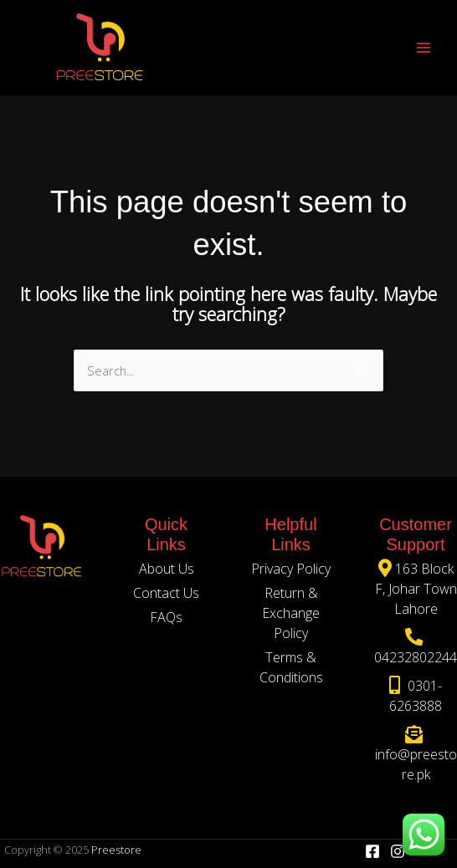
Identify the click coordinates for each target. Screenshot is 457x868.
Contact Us (166, 593)
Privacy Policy (291, 569)
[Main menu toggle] (424, 47)
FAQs (166, 617)
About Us (167, 569)
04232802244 (416, 657)
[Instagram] (398, 851)
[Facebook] (372, 851)
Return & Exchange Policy (291, 613)
